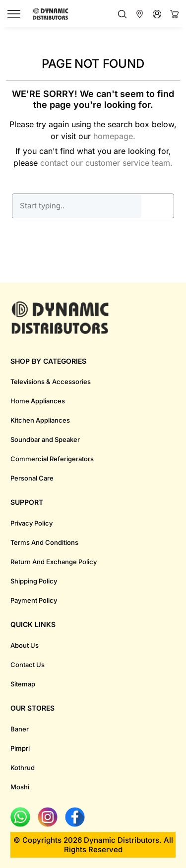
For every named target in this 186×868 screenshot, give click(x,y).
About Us (25, 645)
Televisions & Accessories (51, 382)
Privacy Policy (31, 523)
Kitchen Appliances (40, 420)
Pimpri (20, 748)
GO (158, 206)
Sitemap (23, 684)
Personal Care (32, 478)
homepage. (114, 136)
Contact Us (28, 665)
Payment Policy (34, 600)
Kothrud (23, 768)
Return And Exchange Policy (54, 562)
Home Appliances (38, 401)
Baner (20, 729)
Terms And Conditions (44, 542)
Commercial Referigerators (52, 459)
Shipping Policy (34, 581)
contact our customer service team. (106, 163)
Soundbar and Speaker (45, 439)
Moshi (20, 787)
